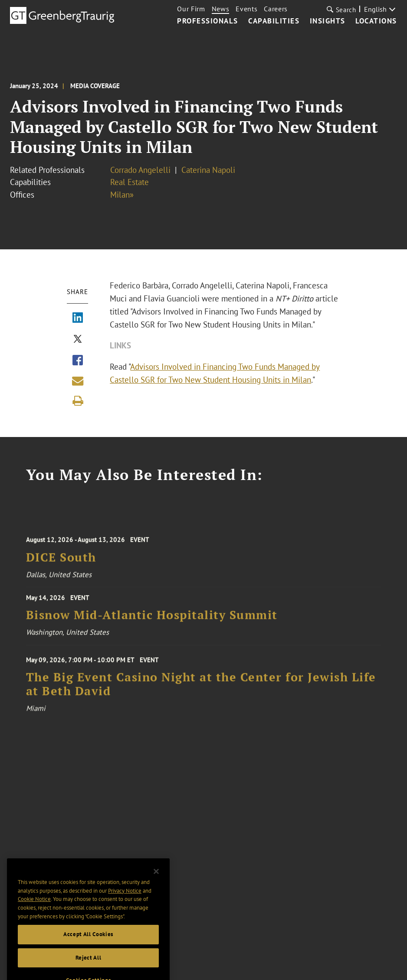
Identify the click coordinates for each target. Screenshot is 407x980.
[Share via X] (78, 340)
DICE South (61, 564)
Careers (276, 9)
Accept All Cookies (88, 948)
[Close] (156, 885)
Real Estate (130, 182)
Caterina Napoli (208, 170)
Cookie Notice (34, 912)
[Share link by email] (78, 381)
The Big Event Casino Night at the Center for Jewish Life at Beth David (201, 693)
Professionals (208, 21)
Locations (376, 21)
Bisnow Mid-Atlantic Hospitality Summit (152, 620)
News (221, 9)
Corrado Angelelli (140, 170)
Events (246, 9)
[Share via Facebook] (78, 361)
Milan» (122, 195)
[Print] (78, 401)
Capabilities (274, 21)
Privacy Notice (125, 904)
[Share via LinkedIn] (78, 318)
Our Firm (191, 9)
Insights (328, 21)
